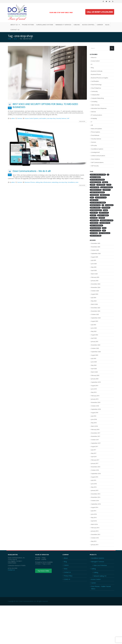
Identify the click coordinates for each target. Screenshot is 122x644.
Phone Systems (28, 25)
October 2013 (95, 574)
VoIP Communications (97, 172)
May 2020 (94, 386)
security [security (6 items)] (93, 225)
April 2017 (94, 486)
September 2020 (96, 372)
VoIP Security (95, 176)
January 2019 (95, 423)
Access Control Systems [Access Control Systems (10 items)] (98, 185)
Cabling (77, 25)
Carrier (100, 25)
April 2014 (94, 556)
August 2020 (95, 375)
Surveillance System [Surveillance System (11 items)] (107, 230)
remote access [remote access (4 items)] (104, 223)
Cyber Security (95, 109)
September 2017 (96, 471)
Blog (107, 25)
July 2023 (94, 342)
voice (77, 182)
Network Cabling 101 (100, 614)
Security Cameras (61, 118)
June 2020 (94, 383)
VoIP (68, 118)
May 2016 (94, 519)
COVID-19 (67, 617)
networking (55, 182)
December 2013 (96, 571)
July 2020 (94, 379)
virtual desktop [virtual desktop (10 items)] (95, 238)
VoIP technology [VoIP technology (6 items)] (104, 243)
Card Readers (95, 84)
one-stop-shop (51, 118)
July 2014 (94, 545)
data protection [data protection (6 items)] (101, 208)
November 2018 (96, 427)
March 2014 (94, 560)
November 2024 (96, 302)
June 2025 (94, 276)
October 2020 (95, 368)
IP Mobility (94, 124)
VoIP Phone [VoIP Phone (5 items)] (94, 243)
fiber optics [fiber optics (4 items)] (94, 210)
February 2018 (95, 456)
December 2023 (96, 324)
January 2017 (95, 493)
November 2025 (96, 257)
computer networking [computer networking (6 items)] (97, 202)
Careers (66, 603)
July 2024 (94, 313)
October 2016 (95, 501)
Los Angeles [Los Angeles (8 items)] (109, 215)
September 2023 (96, 335)
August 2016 (95, 508)
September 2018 (96, 434)
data (41, 182)
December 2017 (96, 460)
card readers (43, 118)
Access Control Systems (32, 118)
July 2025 (94, 272)
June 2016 (94, 515)
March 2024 (94, 320)
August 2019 (95, 409)
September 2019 (96, 405)
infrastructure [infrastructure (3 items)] (95, 215)
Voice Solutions (96, 168)
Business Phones (30, 182)
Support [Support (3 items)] (102, 228)
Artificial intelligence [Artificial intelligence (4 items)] (97, 190)
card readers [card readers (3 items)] (101, 195)
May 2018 (94, 449)
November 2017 (96, 464)
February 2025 (95, 290)
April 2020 (94, 390)
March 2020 (94, 394)
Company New (95, 98)
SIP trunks (94, 154)
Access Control (88, 25)
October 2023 (95, 331)
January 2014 (95, 567)
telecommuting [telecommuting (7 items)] (105, 233)
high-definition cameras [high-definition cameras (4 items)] (98, 213)
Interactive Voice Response (99, 113)
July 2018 (94, 442)
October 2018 (95, 431)
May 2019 (94, 416)
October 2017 (95, 468)
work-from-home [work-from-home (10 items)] (96, 246)
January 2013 (95, 582)
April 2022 (94, 357)
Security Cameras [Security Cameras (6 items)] (103, 225)
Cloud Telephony (96, 91)
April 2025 (94, 283)
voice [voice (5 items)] (104, 238)
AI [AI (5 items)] (108, 185)
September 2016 (96, 504)
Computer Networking (97, 102)
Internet (93, 117)
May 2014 (94, 552)
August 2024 (95, 309)
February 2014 (95, 563)
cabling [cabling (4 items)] (105, 192)
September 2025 (96, 265)
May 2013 (94, 578)
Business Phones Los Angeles (100, 80)
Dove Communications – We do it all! (32, 171)
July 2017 (94, 479)
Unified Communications (98, 165)
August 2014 (95, 541)
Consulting (94, 106)
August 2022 (95, 353)
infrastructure (47, 182)
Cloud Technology (96, 87)
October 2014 (95, 534)
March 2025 (94, 287)
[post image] (47, 73)
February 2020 (95, 397)
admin (13, 118)
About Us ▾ (15, 25)
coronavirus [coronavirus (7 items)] (94, 205)
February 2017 (95, 490)
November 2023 (96, 327)
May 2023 (94, 349)
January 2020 (95, 401)
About (66, 595)
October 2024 (95, 305)
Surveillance (71, 182)
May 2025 (94, 279)
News (66, 606)
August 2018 (95, 438)
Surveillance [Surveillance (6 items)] (94, 230)
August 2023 (95, 338)
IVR (92, 131)
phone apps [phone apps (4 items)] (94, 223)
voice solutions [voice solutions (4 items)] (95, 241)
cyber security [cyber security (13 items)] (105, 205)
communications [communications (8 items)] (96, 200)
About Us (94, 58)
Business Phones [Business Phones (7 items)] (95, 192)
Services (20, 118)
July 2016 (94, 512)
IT (92, 128)
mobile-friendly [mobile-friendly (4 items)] (95, 218)
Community (94, 95)
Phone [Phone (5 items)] (105, 220)
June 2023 (94, 346)
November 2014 (96, 530)
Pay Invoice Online (44, 608)
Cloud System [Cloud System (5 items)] (95, 197)
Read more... (83, 121)
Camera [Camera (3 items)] (93, 195)
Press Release (95, 142)
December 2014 (96, 526)
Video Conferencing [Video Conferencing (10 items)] (96, 235)
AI (92, 65)
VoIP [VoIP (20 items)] (104, 241)
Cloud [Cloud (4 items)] (109, 195)
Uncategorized (95, 161)
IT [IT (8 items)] (103, 215)
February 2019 (95, 420)
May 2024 (94, 316)
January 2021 (95, 361)
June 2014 (94, 549)
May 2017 (94, 482)
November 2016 (96, 497)
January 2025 (95, 294)
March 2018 (94, 453)
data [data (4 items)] (92, 208)
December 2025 (96, 254)
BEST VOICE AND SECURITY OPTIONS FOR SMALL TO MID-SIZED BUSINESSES (45, 106)
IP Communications (97, 120)
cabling (38, 182)
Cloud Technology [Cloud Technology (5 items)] (107, 197)
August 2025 (95, 268)
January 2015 (95, 523)
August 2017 (95, 475)
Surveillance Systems (45, 25)
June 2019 (94, 412)
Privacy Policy (68, 614)
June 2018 (94, 445)
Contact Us (15, 30)
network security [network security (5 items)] (96, 220)
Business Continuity (97, 72)
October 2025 (95, 261)
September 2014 (96, 538)
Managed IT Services (63, 25)
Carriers (94, 621)
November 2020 (96, 364)
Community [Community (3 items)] (107, 200)
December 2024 (96, 298)
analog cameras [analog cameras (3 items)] (95, 187)
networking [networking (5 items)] (106, 218)
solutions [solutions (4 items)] (94, 228)
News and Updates (97, 135)
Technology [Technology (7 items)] (94, 233)
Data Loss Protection (100, 603)
